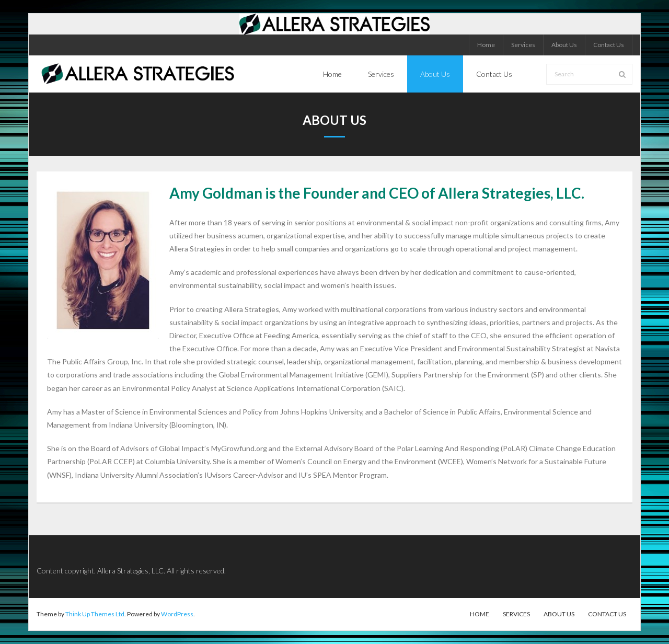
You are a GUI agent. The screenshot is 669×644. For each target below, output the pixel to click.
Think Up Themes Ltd (95, 614)
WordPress (177, 614)
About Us (564, 45)
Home (486, 45)
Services (523, 45)
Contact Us (609, 45)
